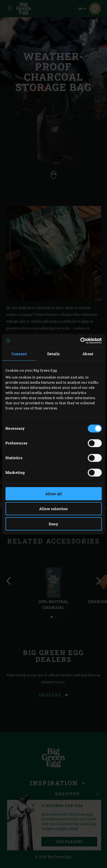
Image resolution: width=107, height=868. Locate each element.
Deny (53, 524)
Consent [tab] (19, 354)
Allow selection (53, 509)
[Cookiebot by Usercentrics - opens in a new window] (80, 341)
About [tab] (88, 354)
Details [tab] (54, 354)
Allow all (54, 494)
